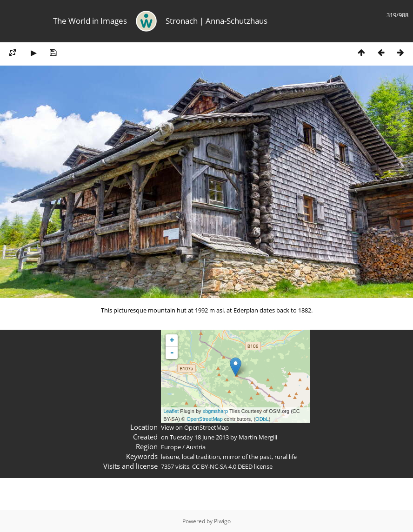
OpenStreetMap (205, 419)
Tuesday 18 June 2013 (199, 437)
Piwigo (222, 521)
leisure (170, 457)
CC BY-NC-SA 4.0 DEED (222, 466)
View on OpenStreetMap (195, 427)
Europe (171, 447)
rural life (286, 457)
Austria (196, 447)
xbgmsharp (215, 411)
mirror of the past (247, 457)
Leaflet (171, 411)
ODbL (262, 419)
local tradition (201, 457)
